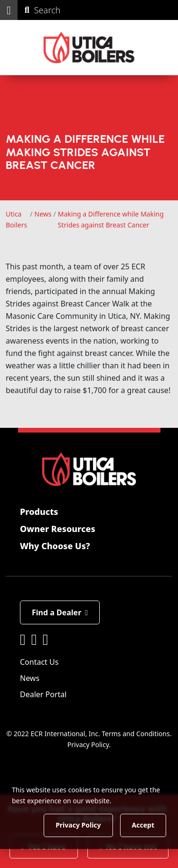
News (30, 678)
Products (39, 512)
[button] (9, 10)
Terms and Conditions (136, 734)
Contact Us (39, 662)
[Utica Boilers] (89, 48)
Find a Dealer (60, 612)
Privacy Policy (88, 745)
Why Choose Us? (55, 546)
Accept (143, 825)
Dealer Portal (43, 694)
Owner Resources (58, 529)
